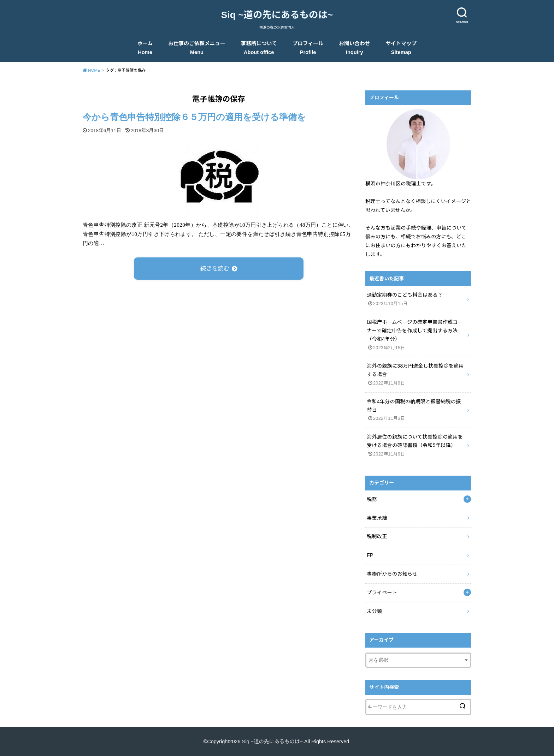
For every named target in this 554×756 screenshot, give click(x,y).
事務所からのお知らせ (392, 574)
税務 (372, 499)
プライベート (382, 593)
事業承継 (377, 518)
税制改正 (377, 536)
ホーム (145, 48)
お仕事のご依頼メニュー (197, 48)
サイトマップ (401, 48)
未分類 (374, 611)
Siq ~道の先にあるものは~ (277, 15)
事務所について (259, 48)
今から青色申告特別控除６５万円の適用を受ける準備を (194, 117)
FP (370, 555)
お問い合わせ (354, 48)
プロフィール (308, 48)
